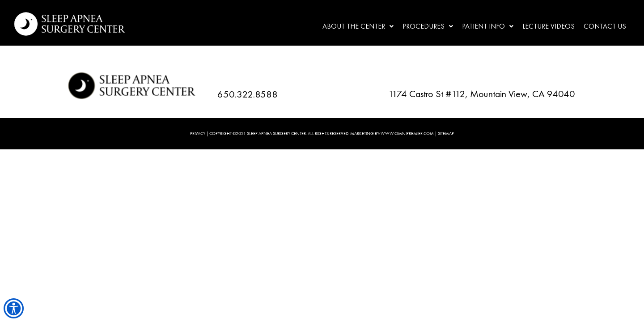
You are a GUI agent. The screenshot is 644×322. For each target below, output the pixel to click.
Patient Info (488, 26)
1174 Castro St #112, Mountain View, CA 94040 (482, 94)
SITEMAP (446, 133)
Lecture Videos (549, 26)
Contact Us (605, 26)
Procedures (428, 26)
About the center (358, 26)
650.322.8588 (248, 94)
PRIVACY (198, 133)
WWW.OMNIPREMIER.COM (407, 133)
